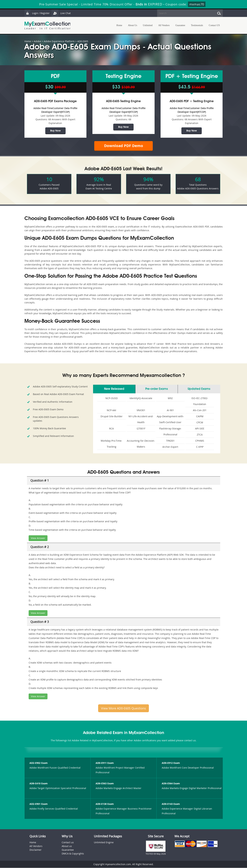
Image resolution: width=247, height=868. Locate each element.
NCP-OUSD (112, 398)
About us (67, 846)
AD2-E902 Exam (39, 763)
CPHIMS (200, 441)
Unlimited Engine (104, 843)
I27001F (141, 429)
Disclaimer (36, 850)
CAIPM (200, 416)
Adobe (37, 41)
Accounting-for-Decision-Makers (141, 444)
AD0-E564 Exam (171, 784)
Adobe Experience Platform (59, 41)
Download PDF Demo (124, 146)
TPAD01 (170, 441)
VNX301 (141, 410)
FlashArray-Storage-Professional (170, 432)
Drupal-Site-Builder (112, 416)
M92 (170, 398)
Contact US (214, 25)
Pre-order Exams (157, 389)
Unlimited (148, 25)
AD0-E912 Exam (171, 763)
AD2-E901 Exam (39, 804)
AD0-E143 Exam (171, 804)
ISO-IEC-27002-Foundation (200, 401)
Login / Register (37, 13)
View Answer (38, 538)
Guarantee (180, 25)
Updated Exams (199, 389)
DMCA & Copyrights (73, 854)
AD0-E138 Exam (105, 804)
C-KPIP (200, 447)
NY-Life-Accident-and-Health (141, 419)
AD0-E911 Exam (105, 763)
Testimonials (197, 25)
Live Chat (61, 13)
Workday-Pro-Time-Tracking (111, 444)
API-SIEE (200, 429)
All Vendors (164, 25)
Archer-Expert (170, 447)
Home (119, 25)
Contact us (68, 843)
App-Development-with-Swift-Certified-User (170, 419)
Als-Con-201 (200, 410)
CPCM (200, 423)
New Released (114, 389)
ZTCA (200, 435)
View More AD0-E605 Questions (123, 708)
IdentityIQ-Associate (141, 398)
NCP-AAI (111, 410)
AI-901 (170, 410)
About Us (133, 25)
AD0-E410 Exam (39, 784)
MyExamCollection (48, 25)
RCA (111, 429)
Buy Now (55, 131)
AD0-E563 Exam (105, 784)
